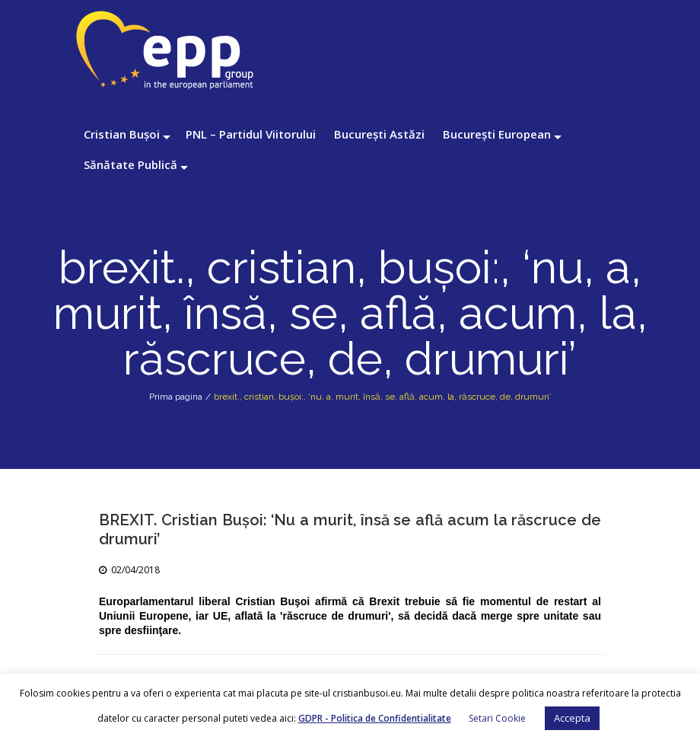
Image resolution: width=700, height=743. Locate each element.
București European (497, 134)
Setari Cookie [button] (497, 718)
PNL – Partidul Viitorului (251, 134)
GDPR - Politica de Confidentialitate (375, 718)
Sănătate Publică (130, 164)
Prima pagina (176, 397)
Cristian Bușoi (122, 134)
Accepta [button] (572, 718)
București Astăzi (379, 134)
